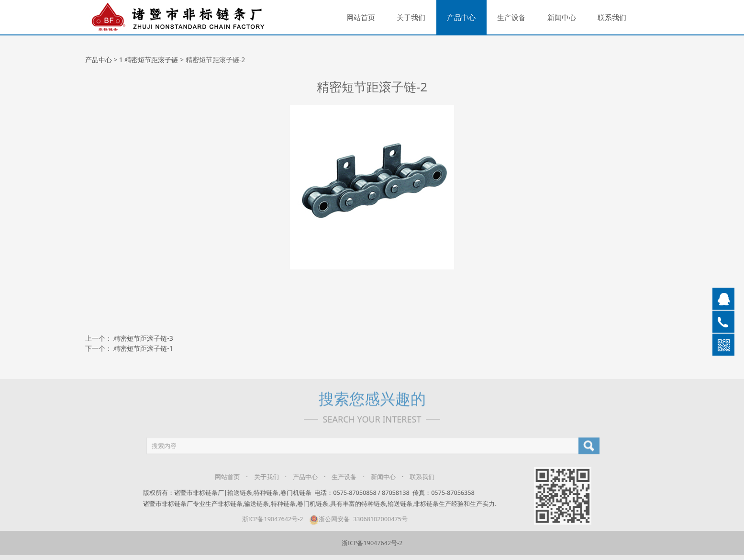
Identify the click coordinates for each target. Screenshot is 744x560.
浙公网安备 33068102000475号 (352, 519)
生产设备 (511, 17)
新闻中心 (562, 17)
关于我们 (411, 17)
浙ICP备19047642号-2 (267, 519)
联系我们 (612, 17)
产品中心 (461, 17)
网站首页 (361, 17)
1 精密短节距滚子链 (149, 60)
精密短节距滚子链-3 (143, 338)
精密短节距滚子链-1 (143, 348)
